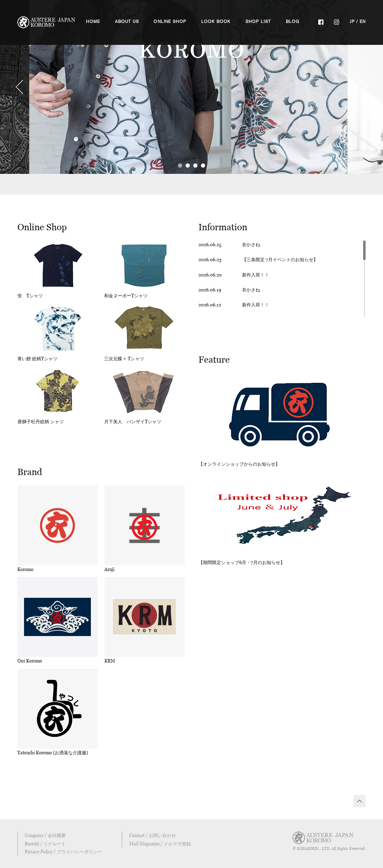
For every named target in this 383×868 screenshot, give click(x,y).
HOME (93, 22)
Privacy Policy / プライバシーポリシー (63, 852)
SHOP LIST (258, 22)
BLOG (293, 22)
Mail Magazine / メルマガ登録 (160, 844)
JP (352, 22)
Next (364, 87)
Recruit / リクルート (45, 844)
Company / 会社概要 (45, 835)
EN (363, 22)
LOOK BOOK (216, 22)
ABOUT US (127, 22)
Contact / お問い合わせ (153, 835)
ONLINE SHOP (170, 22)
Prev (19, 87)
